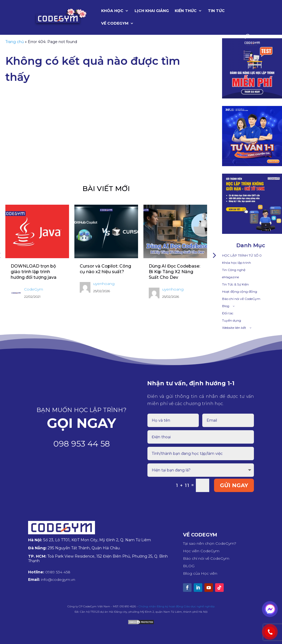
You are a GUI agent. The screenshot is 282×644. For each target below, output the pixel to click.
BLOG (189, 566)
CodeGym (34, 289)
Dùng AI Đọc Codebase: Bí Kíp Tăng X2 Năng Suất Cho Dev (174, 272)
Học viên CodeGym (201, 551)
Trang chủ (15, 42)
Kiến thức (186, 11)
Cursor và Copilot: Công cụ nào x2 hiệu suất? (105, 269)
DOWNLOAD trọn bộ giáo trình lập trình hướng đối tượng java (34, 272)
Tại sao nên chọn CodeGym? (210, 543)
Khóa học (112, 11)
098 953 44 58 (82, 444)
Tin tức (216, 11)
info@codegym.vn (58, 580)
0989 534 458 (58, 572)
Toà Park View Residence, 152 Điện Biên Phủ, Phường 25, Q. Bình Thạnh (98, 559)
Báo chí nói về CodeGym (206, 558)
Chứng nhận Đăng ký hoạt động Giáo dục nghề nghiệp (177, 606)
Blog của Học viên (200, 573)
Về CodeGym (115, 24)
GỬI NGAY (234, 485)
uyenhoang (104, 284)
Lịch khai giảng (152, 11)
